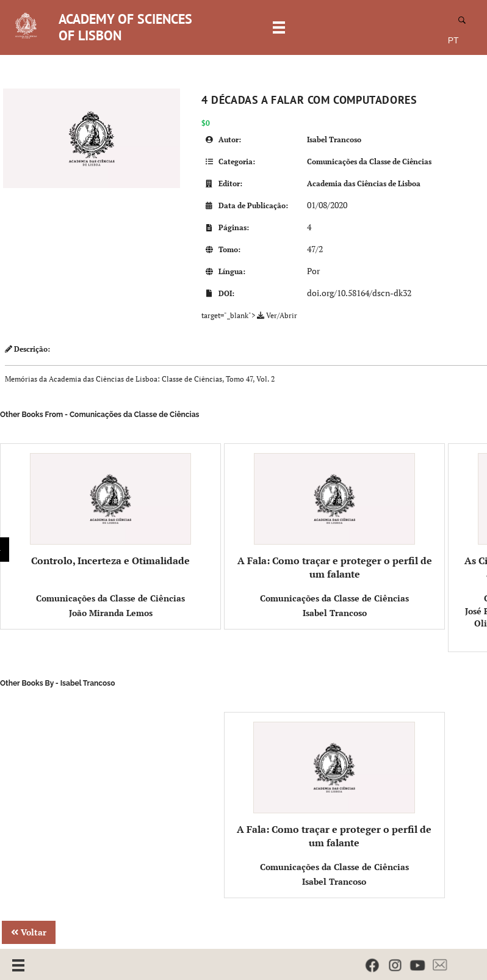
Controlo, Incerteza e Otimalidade (111, 510)
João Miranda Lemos (111, 613)
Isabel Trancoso (334, 140)
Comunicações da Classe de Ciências (369, 162)
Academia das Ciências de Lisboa (364, 183)
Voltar (29, 932)
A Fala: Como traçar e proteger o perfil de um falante (335, 517)
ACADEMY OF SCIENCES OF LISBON (125, 27)
